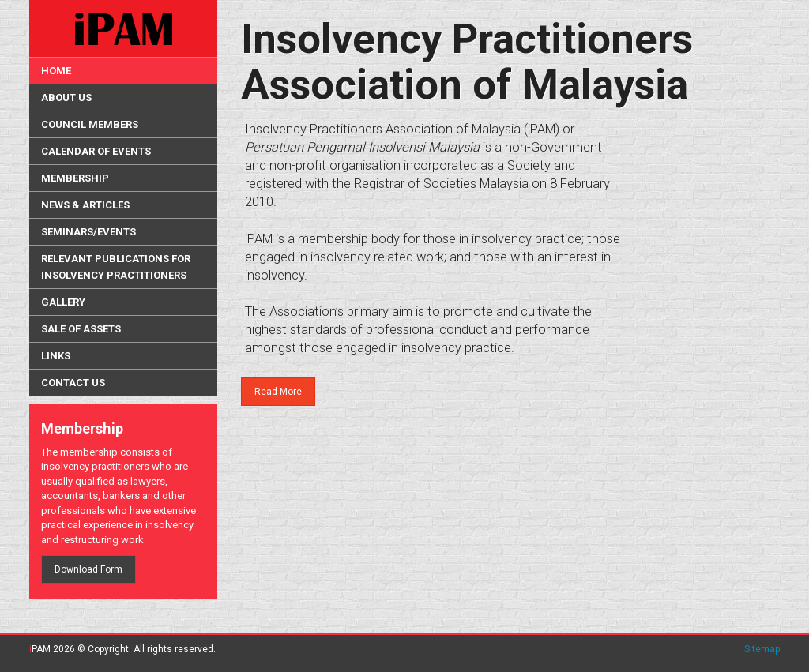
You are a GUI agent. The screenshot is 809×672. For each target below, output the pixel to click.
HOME (56, 71)
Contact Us (73, 383)
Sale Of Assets (81, 329)
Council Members (90, 124)
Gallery (63, 302)
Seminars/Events (88, 232)
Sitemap (762, 649)
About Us (66, 98)
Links (56, 356)
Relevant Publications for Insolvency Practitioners (116, 267)
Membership (75, 178)
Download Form (88, 569)
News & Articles (85, 205)
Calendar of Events (96, 151)
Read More (278, 392)
